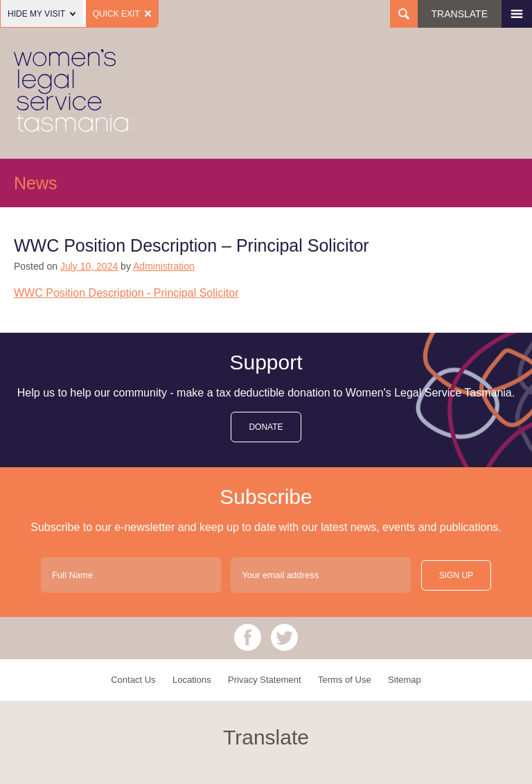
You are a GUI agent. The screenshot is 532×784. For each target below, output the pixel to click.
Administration (164, 266)
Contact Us (133, 680)
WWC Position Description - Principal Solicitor (126, 293)
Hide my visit (42, 14)
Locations (192, 680)
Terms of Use (345, 680)
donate (266, 427)
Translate (460, 14)
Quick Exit (122, 14)
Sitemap (405, 680)
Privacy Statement (265, 680)
